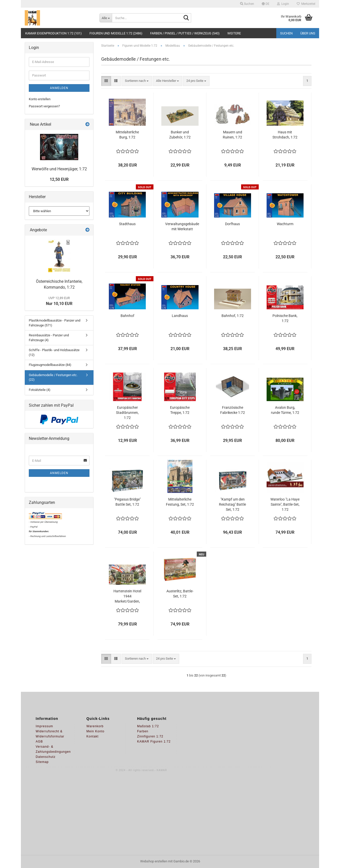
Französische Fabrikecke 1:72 (233, 410)
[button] (266, 4)
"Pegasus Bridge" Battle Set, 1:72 (127, 502)
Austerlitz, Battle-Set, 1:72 (180, 594)
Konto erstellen (40, 99)
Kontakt (93, 736)
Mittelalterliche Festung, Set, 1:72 (180, 502)
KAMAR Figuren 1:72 (154, 742)
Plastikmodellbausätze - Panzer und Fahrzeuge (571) (55, 323)
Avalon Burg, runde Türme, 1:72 (285, 410)
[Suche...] (106, 18)
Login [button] (283, 4)
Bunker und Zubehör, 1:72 (180, 135)
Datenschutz (46, 757)
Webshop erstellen (154, 861)
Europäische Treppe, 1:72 (180, 410)
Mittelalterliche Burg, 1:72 (127, 135)
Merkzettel (306, 4)
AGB (39, 742)
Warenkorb (95, 726)
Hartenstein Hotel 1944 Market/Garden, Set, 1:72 (127, 596)
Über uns (308, 33)
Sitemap (42, 762)
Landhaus (180, 316)
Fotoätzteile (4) (40, 390)
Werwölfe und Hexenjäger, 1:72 (59, 169)
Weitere (234, 33)
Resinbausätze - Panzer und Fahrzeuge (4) (49, 338)
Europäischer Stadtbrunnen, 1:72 (127, 413)
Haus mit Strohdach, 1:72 (285, 135)
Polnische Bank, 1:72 (285, 318)
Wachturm (285, 224)
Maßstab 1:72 (148, 726)
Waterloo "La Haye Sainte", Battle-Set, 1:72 (285, 504)
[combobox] (137, 81)
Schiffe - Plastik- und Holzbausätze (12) (54, 352)
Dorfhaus (232, 224)
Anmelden (59, 88)
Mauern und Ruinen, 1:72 (232, 135)
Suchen (286, 33)
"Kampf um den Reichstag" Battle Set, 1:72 (232, 504)
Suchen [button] (247, 4)
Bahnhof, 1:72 (233, 316)
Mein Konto (95, 731)
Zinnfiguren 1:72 (150, 736)
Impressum (44, 726)
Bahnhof (127, 316)
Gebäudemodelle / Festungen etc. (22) (53, 377)
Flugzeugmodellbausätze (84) (50, 365)
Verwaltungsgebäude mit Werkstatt (182, 226)
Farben (143, 731)
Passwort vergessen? (44, 106)
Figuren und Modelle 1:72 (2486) (116, 33)
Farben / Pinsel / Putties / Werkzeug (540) (185, 33)
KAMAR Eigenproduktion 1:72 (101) (54, 33)
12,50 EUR (59, 179)
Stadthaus (127, 224)
